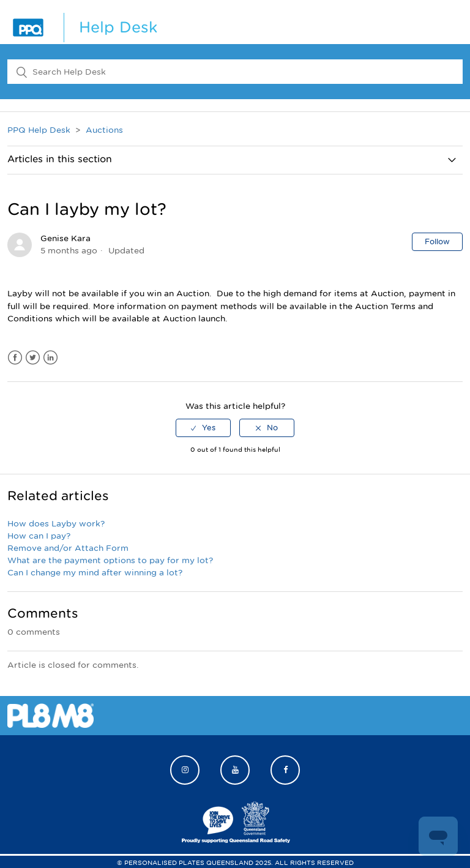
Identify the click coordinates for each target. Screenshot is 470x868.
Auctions (104, 130)
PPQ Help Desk (39, 130)
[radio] (203, 428)
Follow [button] (437, 241)
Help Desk (118, 27)
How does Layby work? (56, 524)
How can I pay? (39, 536)
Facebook (15, 358)
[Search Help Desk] (235, 72)
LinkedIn (50, 358)
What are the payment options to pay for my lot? (110, 560)
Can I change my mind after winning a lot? (95, 573)
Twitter (33, 358)
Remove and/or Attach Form (68, 548)
